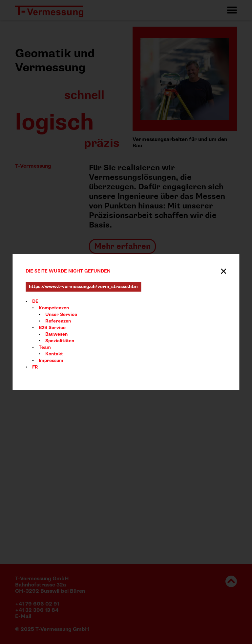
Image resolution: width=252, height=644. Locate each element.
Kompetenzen (54, 308)
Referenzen (58, 321)
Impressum (51, 360)
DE (35, 301)
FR (35, 367)
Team (45, 347)
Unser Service (61, 314)
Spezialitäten (60, 341)
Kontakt (54, 354)
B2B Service (52, 328)
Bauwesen (56, 334)
